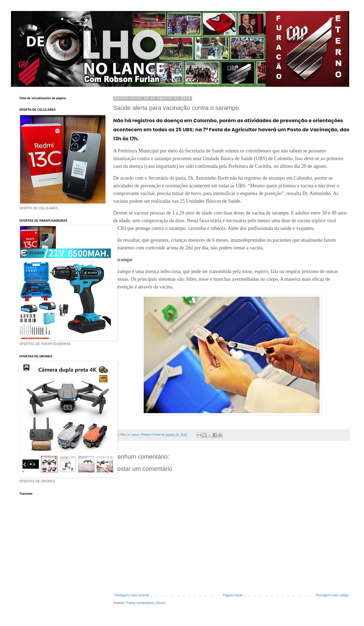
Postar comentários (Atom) (146, 603)
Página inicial (233, 595)
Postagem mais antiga (332, 595)
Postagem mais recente (132, 595)
